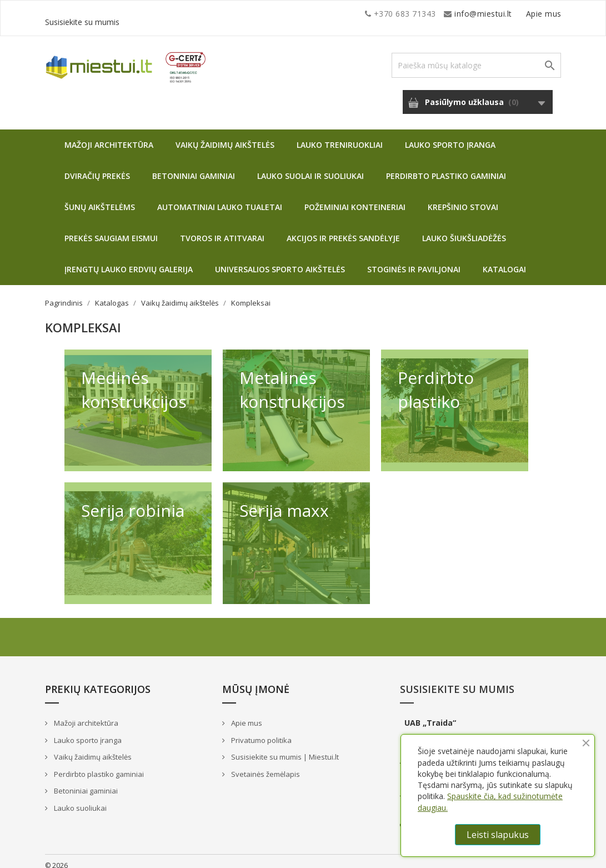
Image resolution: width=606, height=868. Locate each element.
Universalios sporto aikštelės (280, 261)
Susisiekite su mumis (522, 14)
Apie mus (455, 14)
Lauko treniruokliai (340, 136)
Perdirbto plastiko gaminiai (446, 168)
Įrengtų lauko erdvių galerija (129, 261)
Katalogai (504, 261)
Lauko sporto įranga (450, 136)
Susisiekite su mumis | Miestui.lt (284, 749)
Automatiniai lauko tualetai (220, 199)
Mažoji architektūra (109, 136)
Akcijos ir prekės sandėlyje (343, 230)
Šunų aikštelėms (100, 199)
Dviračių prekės (97, 168)
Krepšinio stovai (463, 199)
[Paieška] (476, 57)
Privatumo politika (261, 732)
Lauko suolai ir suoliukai (310, 168)
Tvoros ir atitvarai (222, 230)
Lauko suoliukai (79, 800)
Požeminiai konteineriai (355, 199)
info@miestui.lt (156, 14)
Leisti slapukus (498, 835)
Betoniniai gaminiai (194, 168)
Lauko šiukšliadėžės (464, 230)
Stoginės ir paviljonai (414, 261)
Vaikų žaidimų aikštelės (225, 136)
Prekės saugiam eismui (111, 230)
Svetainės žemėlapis (265, 766)
